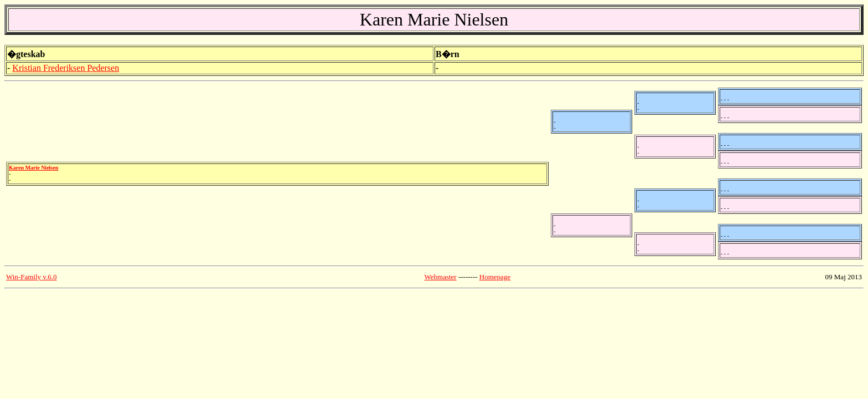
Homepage (495, 277)
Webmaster (441, 277)
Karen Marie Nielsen (33, 168)
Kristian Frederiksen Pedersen (66, 68)
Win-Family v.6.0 (31, 277)
